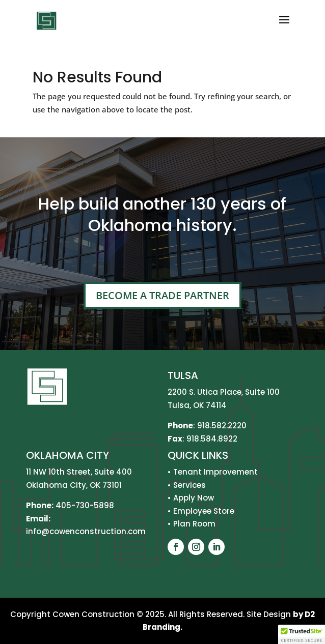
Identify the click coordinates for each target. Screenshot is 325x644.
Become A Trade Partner (163, 295)
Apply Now (194, 498)
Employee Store (204, 511)
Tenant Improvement (215, 472)
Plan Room (194, 524)
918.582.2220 (222, 426)
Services (189, 485)
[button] (302, 634)
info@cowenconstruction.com (86, 531)
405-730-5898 (85, 505)
